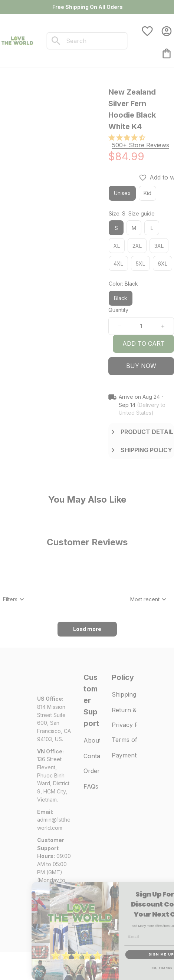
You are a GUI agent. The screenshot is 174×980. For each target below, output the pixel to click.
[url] (54, 824)
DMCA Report (54, 930)
